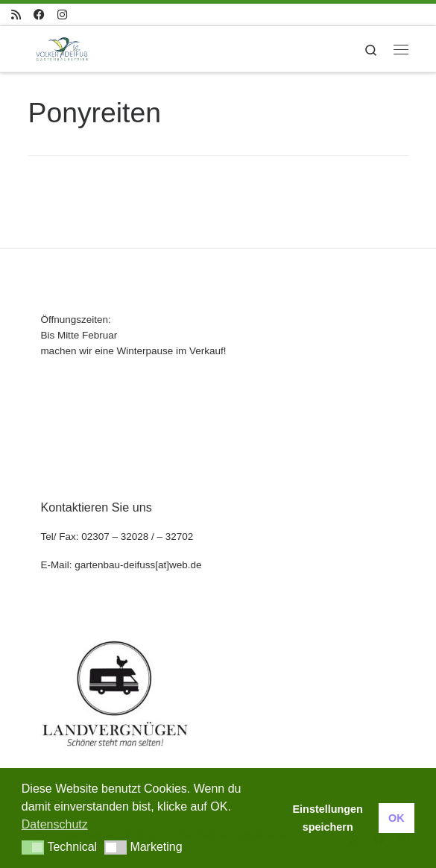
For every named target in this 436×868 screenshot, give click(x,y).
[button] (33, 847)
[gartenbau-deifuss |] (62, 47)
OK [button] (396, 818)
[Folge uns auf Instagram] (62, 15)
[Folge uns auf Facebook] (39, 15)
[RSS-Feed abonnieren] (16, 15)
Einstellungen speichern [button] (328, 818)
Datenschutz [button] (55, 824)
